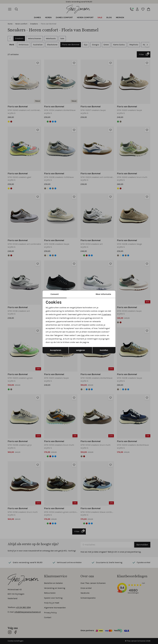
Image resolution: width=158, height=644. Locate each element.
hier (83, 335)
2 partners (106, 314)
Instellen (104, 350)
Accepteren (56, 350)
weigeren (81, 350)
